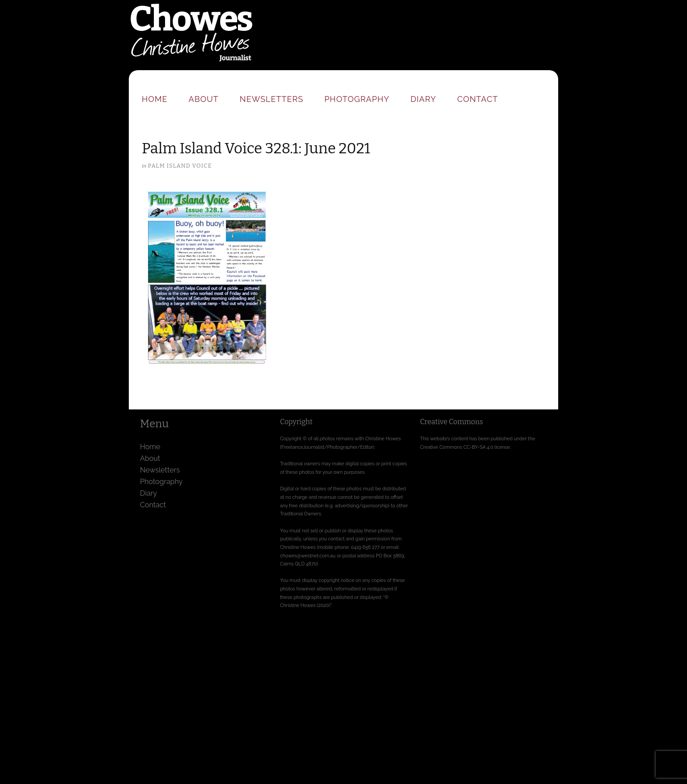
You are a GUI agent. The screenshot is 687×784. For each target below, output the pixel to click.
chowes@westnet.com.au (308, 556)
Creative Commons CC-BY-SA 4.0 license (465, 447)
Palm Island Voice (180, 166)
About (204, 99)
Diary (423, 99)
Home (155, 99)
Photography (357, 99)
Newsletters (271, 99)
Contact (477, 99)
